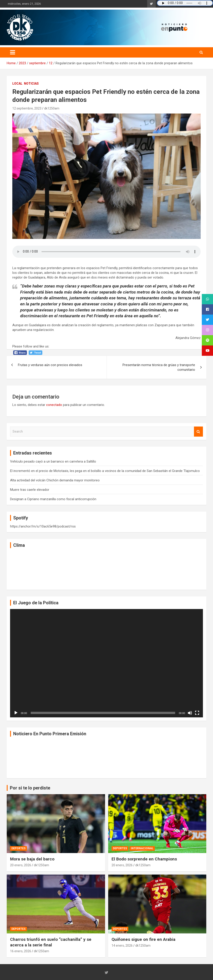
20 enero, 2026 (21, 865)
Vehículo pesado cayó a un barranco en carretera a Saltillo (53, 461)
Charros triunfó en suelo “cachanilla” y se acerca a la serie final (51, 942)
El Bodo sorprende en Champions (144, 859)
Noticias (31, 84)
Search (198, 432)
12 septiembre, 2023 (27, 108)
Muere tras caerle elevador (30, 490)
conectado (54, 405)
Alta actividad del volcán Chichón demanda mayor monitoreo (55, 480)
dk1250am (52, 108)
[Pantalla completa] (197, 713)
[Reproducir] (16, 713)
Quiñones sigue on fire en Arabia (143, 939)
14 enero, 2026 (122, 946)
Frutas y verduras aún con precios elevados (50, 365)
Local (17, 84)
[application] (106, 663)
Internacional (142, 848)
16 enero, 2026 (21, 951)
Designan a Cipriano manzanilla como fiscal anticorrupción (53, 499)
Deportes (18, 848)
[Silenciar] (190, 713)
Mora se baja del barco (32, 859)
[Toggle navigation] (13, 52)
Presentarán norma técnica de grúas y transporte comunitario (159, 367)
